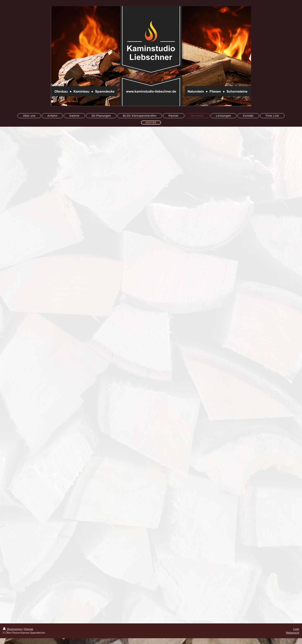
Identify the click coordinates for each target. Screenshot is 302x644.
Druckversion (13, 629)
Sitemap (29, 629)
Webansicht (293, 633)
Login (296, 629)
